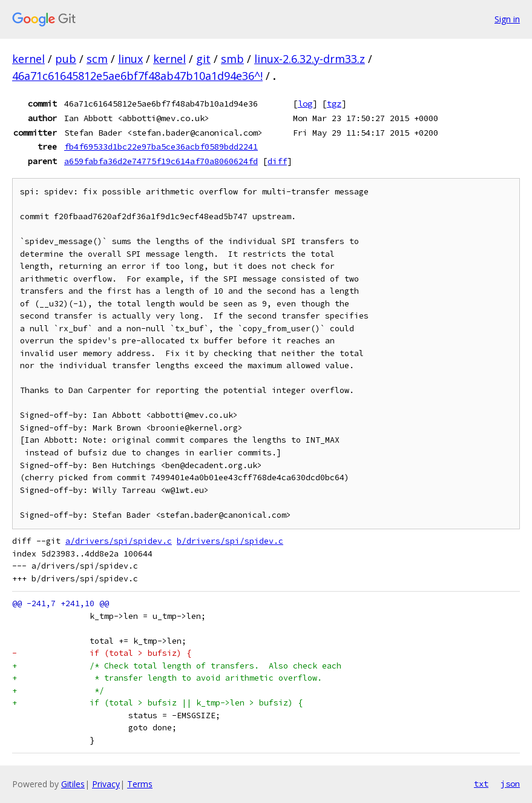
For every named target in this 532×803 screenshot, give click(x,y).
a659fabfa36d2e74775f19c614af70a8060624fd (161, 161)
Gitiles (73, 784)
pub (66, 59)
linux (130, 59)
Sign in (507, 19)
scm (97, 59)
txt (481, 784)
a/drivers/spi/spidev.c (119, 541)
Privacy (106, 784)
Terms (140, 784)
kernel (28, 59)
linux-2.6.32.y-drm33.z (310, 59)
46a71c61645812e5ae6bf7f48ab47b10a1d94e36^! (137, 76)
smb (232, 59)
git (203, 59)
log (305, 104)
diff (277, 161)
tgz (334, 104)
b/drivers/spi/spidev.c (230, 541)
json (510, 784)
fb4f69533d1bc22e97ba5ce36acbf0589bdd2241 (161, 147)
